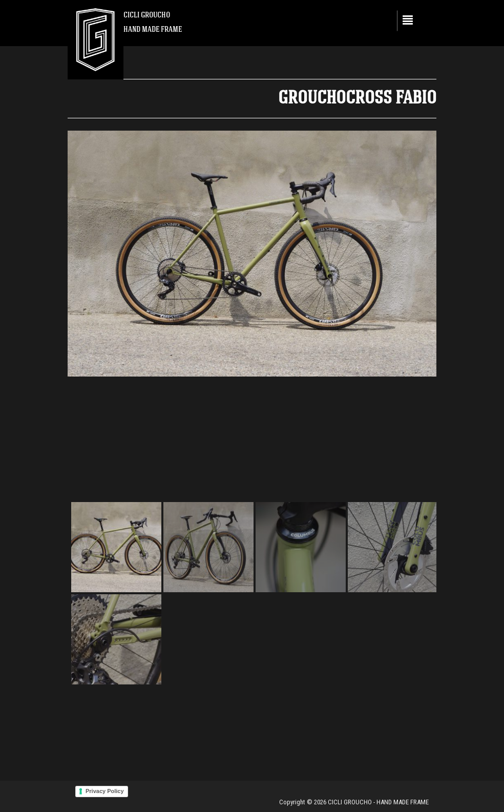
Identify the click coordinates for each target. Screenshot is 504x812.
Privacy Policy (105, 791)
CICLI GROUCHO (147, 15)
